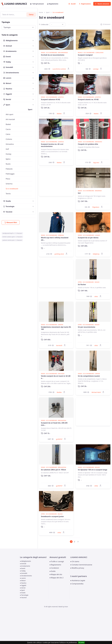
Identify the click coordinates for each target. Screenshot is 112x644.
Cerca (31, 15)
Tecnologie (9, 206)
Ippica (8, 159)
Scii (79, 193)
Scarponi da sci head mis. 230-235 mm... (54, 424)
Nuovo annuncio (102, 4)
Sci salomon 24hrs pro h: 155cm (53, 470)
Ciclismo (9, 139)
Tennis (8, 194)
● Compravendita (77, 584)
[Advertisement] (56, 182)
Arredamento (10, 51)
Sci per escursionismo (87, 327)
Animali (8, 46)
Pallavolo (9, 169)
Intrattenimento (11, 73)
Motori (7, 83)
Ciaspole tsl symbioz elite (88, 144)
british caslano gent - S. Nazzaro (12, 237)
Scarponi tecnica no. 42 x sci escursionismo (52, 145)
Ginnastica (10, 144)
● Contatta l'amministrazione (81, 565)
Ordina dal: (44, 24)
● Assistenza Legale (78, 580)
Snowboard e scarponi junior (52, 516)
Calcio (8, 134)
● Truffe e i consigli (57, 561)
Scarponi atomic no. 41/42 (88, 99)
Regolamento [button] (53, 4)
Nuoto (8, 164)
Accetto (81, 642)
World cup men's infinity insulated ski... (55, 239)
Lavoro (7, 78)
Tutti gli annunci (37, 4)
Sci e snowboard (12, 189)
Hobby (7, 62)
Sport (7, 105)
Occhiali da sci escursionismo (53, 55)
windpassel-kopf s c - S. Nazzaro (12, 233)
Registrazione (85, 4)
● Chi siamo (75, 561)
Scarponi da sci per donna (88, 238)
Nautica (8, 89)
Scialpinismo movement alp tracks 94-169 (56, 328)
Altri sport (10, 114)
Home (41, 12)
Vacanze (8, 212)
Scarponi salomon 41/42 (51, 99)
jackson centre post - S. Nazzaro (12, 240)
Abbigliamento (10, 40)
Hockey (9, 154)
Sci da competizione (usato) (89, 376)
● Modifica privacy (77, 568)
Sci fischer (82, 284)
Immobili (8, 67)
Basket (8, 124)
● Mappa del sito (56, 574)
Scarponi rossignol (85, 55)
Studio (7, 201)
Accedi (72, 4)
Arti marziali (10, 119)
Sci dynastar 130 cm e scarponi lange (93, 470)
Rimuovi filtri (11, 222)
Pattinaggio (10, 174)
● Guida (52, 571)
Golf (7, 149)
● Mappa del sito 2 (57, 578)
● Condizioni (54, 568)
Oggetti (8, 94)
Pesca (8, 179)
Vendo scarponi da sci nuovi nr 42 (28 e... (56, 377)
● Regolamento (55, 565)
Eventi (7, 57)
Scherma (9, 184)
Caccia (8, 129)
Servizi (7, 99)
